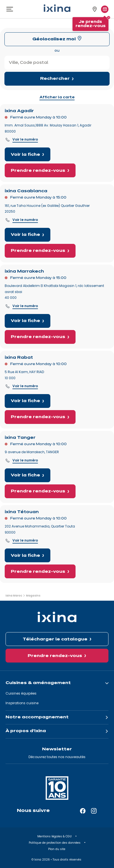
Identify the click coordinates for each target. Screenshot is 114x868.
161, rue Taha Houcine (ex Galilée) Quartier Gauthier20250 (47, 209)
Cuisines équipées (21, 693)
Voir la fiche (25, 155)
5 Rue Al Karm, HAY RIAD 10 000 (24, 375)
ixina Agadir (19, 111)
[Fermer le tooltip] (109, 18)
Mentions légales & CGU (55, 836)
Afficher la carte (57, 97)
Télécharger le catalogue (55, 639)
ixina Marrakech (24, 271)
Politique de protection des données (55, 843)
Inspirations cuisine (22, 703)
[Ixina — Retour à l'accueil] (57, 8)
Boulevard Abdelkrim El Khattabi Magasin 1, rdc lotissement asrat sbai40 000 (54, 292)
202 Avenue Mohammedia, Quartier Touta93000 (40, 529)
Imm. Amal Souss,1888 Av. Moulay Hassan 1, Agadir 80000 (48, 128)
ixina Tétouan (22, 512)
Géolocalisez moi (54, 39)
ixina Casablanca (26, 191)
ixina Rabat (19, 358)
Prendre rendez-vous (38, 171)
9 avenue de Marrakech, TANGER (32, 452)
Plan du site (57, 849)
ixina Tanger (20, 438)
